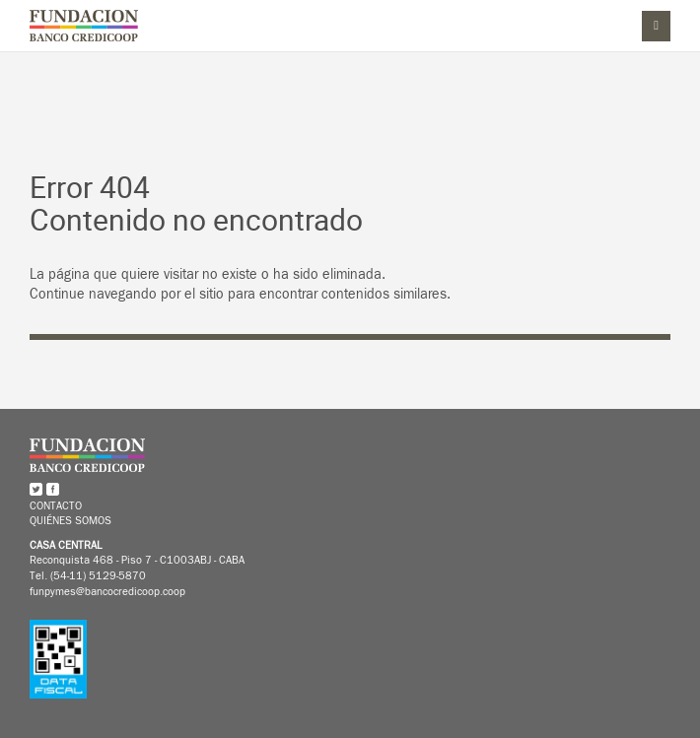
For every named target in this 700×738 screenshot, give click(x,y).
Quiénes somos (70, 520)
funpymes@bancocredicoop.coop (107, 591)
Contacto (56, 506)
